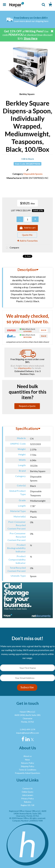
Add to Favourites (27, 241)
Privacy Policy (27, 799)
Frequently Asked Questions (28, 773)
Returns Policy (28, 763)
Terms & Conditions (27, 770)
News (27, 760)
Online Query (27, 792)
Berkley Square (27, 94)
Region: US (25, 805)
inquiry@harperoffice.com (28, 733)
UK (33, 805)
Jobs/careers (28, 795)
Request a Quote (27, 406)
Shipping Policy (27, 766)
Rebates (28, 802)
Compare (12, 248)
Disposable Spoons (33, 174)
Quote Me (27, 235)
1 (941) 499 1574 (27, 730)
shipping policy (25, 368)
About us (28, 756)
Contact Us (28, 788)
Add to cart (28, 228)
